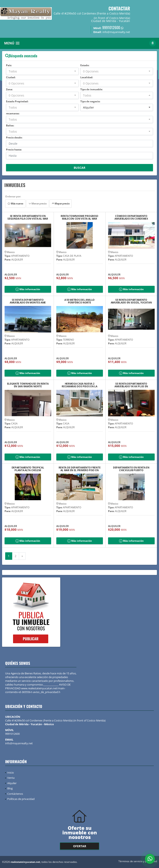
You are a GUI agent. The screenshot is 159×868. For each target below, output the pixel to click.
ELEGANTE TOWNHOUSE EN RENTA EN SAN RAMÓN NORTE (28, 385)
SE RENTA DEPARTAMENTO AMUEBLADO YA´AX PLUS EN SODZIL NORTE (131, 385)
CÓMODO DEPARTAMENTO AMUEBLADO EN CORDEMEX (131, 217)
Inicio (11, 773)
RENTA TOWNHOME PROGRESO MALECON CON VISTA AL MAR (79, 217)
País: (9, 65)
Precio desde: (14, 138)
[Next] (22, 556)
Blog (10, 788)
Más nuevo (15, 204)
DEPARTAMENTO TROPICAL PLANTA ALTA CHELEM (28, 469)
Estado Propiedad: (17, 101)
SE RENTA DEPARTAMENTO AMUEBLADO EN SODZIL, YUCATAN (131, 301)
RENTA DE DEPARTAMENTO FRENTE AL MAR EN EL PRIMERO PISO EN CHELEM (80, 469)
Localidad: (87, 77)
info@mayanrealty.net (19, 743)
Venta (11, 778)
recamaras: (13, 113)
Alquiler (12, 783)
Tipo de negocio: (90, 101)
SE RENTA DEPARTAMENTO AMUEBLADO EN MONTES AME (28, 301)
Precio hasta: (14, 150)
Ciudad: (11, 77)
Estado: (85, 65)
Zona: (9, 89)
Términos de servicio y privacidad (138, 861)
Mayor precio (61, 204)
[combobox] (42, 71)
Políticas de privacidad (21, 799)
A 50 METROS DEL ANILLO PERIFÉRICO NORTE (79, 301)
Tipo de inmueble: (92, 89)
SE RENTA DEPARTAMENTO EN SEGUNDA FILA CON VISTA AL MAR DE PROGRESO (28, 217)
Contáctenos (15, 794)
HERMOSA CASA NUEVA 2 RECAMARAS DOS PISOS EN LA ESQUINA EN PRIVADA (79, 385)
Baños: (10, 125)
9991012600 (111, 27)
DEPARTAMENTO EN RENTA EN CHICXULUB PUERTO (131, 469)
